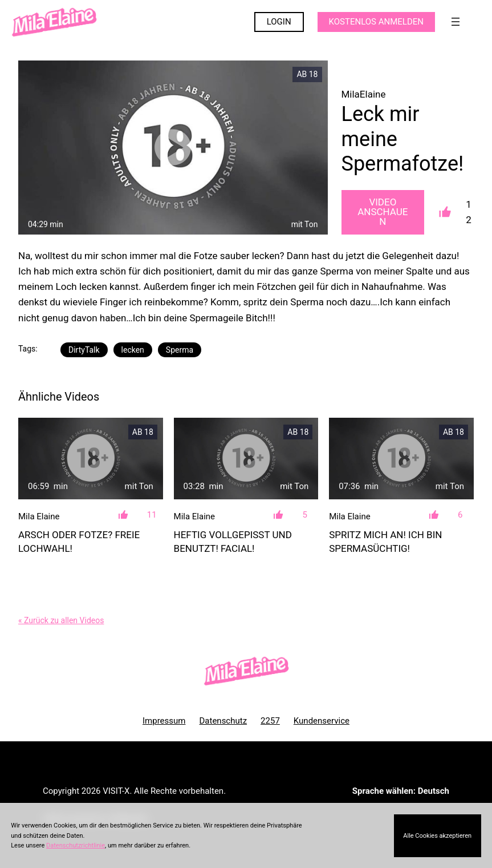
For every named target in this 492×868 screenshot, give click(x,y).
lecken (133, 350)
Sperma (180, 350)
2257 (270, 721)
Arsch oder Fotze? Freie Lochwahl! (79, 542)
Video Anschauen (383, 212)
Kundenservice (322, 721)
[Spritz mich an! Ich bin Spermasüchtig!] (401, 459)
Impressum (164, 721)
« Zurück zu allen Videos (61, 620)
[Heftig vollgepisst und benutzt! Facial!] (246, 459)
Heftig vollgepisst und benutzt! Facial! (233, 542)
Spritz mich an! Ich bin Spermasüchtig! (385, 542)
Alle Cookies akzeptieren (437, 836)
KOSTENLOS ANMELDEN (376, 22)
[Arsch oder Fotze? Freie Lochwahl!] (91, 459)
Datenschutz (223, 721)
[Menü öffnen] (456, 22)
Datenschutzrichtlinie (76, 845)
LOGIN (279, 22)
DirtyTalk (84, 350)
